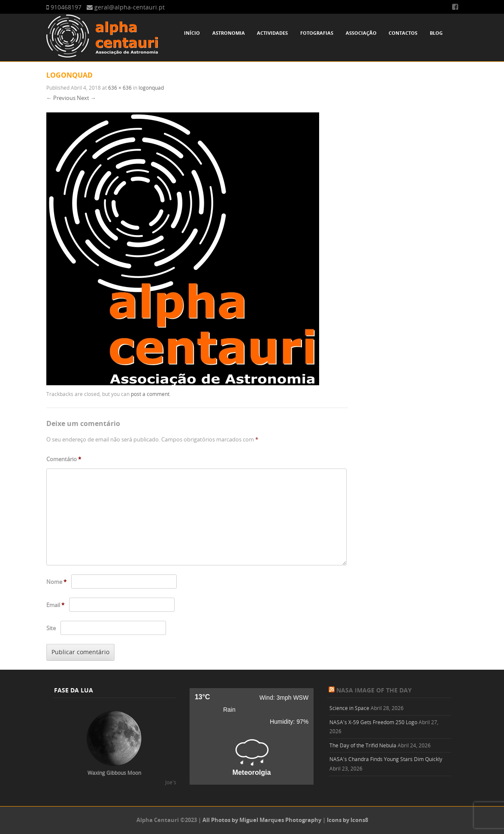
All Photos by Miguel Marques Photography (262, 820)
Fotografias (317, 33)
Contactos (403, 33)
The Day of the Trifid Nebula (363, 745)
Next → (86, 98)
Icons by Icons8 (347, 820)
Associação (361, 33)
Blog (436, 33)
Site (51, 628)
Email (55, 605)
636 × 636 (120, 88)
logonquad (151, 88)
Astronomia (229, 33)
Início (192, 33)
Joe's (171, 782)
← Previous (61, 98)
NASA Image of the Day (374, 690)
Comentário (64, 459)
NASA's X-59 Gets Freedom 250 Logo (373, 722)
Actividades (272, 33)
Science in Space (349, 708)
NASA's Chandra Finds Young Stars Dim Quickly (386, 759)
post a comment (150, 394)
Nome (56, 582)
